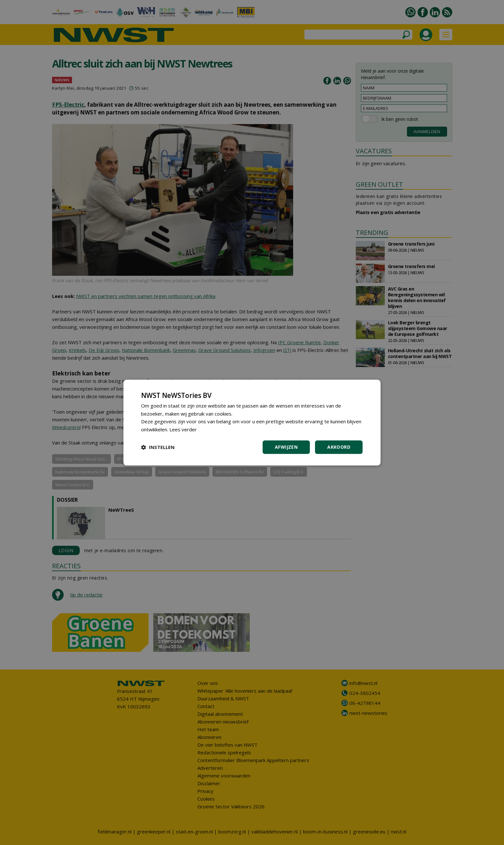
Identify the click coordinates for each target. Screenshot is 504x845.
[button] (158, 447)
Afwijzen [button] (286, 447)
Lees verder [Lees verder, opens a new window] (183, 429)
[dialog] (252, 422)
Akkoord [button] (339, 447)
